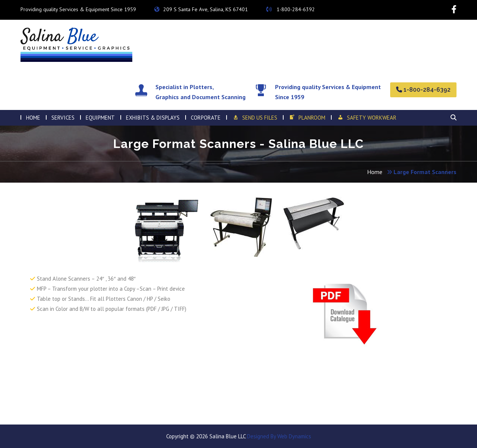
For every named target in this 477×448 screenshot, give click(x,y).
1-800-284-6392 (290, 9)
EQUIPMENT (100, 118)
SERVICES (63, 118)
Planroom (307, 118)
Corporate (206, 118)
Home (375, 172)
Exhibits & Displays (153, 118)
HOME (33, 118)
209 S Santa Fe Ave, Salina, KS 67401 (201, 9)
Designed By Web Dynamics (278, 436)
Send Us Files (255, 118)
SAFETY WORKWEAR (367, 118)
